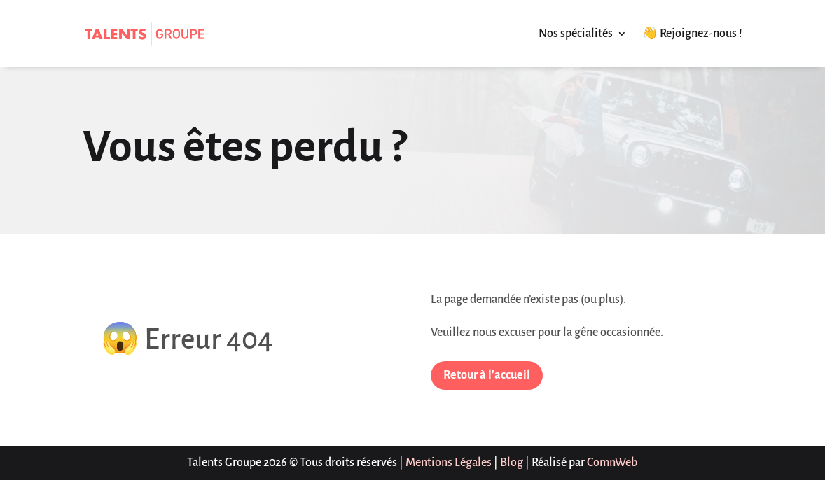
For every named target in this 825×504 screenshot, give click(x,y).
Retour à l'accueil (487, 375)
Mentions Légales (449, 463)
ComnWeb (612, 463)
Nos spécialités (576, 34)
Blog (512, 463)
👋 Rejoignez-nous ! (692, 34)
